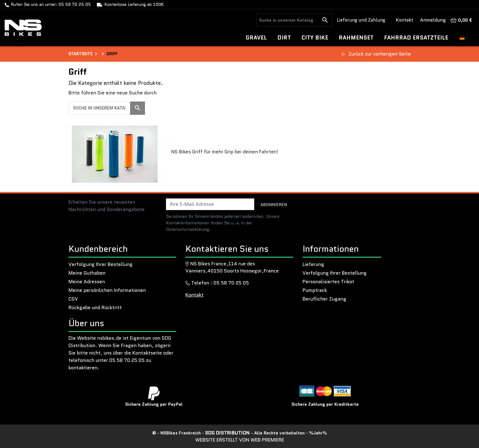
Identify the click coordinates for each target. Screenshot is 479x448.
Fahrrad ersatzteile (416, 38)
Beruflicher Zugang (324, 299)
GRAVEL (256, 38)
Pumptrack (315, 290)
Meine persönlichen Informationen (107, 290)
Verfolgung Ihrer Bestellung (101, 264)
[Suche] (287, 20)
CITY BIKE (315, 38)
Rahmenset (356, 38)
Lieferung (313, 264)
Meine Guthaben (87, 273)
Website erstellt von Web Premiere (240, 440)
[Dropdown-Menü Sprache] (464, 38)
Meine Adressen (87, 282)
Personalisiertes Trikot (328, 282)
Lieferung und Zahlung (361, 20)
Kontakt (405, 20)
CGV (73, 299)
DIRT (284, 38)
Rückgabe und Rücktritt (95, 307)
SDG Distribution (228, 433)
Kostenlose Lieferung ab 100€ (134, 4)
